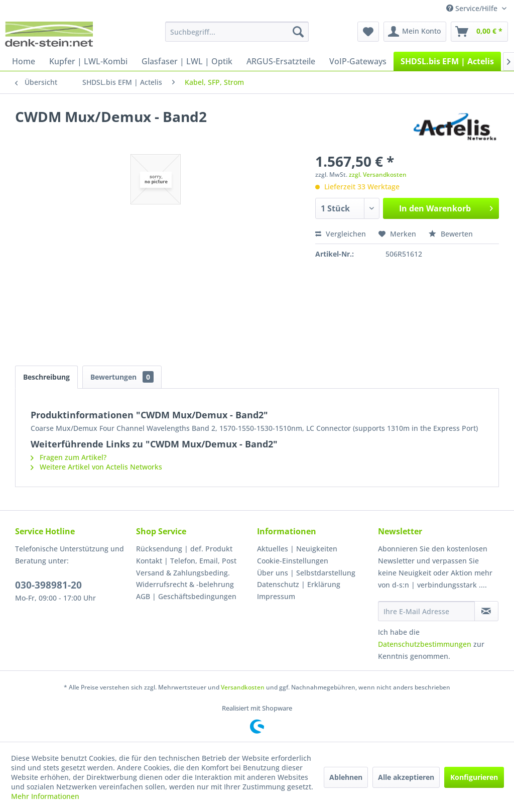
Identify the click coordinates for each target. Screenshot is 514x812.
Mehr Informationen (45, 796)
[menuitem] (237, 32)
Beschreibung (46, 377)
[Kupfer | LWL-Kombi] (88, 61)
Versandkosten (243, 687)
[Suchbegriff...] (237, 32)
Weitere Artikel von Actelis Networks (96, 467)
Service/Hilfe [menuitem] (473, 8)
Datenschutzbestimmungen (425, 644)
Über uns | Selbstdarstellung (306, 573)
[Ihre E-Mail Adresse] (426, 611)
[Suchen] (298, 32)
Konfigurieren (474, 777)
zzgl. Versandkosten (378, 175)
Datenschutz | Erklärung (299, 584)
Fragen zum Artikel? (69, 457)
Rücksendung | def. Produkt (184, 549)
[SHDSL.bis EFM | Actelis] (447, 61)
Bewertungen (122, 377)
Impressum (276, 596)
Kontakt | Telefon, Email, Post (186, 561)
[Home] (24, 61)
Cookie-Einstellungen (293, 561)
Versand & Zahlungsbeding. (183, 573)
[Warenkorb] (479, 32)
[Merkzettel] (368, 32)
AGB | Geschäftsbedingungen (186, 596)
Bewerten (451, 234)
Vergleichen (341, 234)
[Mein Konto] (415, 32)
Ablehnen (346, 777)
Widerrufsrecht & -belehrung (185, 584)
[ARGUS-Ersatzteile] (281, 61)
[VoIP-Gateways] (358, 61)
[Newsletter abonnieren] (486, 611)
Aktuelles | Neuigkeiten (297, 549)
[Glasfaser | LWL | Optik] (187, 61)
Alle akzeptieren (406, 777)
